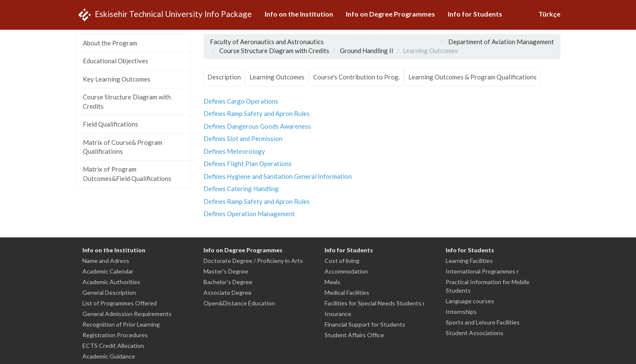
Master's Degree (226, 271)
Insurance (338, 314)
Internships (461, 312)
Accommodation (346, 271)
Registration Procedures (115, 335)
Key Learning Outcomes (117, 79)
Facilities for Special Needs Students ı (374, 303)
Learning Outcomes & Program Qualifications (472, 77)
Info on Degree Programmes (390, 14)
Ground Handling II (367, 51)
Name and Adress (106, 261)
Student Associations (475, 333)
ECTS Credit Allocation (113, 346)
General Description (109, 292)
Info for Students (475, 14)
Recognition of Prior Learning (121, 324)
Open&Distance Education (239, 303)
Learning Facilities (469, 261)
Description (224, 77)
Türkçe (549, 14)
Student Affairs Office (354, 335)
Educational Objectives (116, 61)
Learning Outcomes (277, 77)
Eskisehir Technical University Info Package (164, 15)
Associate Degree (228, 292)
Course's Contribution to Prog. (356, 77)
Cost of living (342, 261)
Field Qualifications (110, 124)
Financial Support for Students (365, 324)
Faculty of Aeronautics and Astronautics (267, 42)
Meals (332, 282)
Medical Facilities (347, 292)
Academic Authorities (111, 282)
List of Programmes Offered (120, 303)
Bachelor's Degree (228, 282)
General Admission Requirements (127, 314)
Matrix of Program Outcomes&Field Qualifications (127, 174)
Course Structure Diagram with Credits (127, 101)
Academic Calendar (108, 271)
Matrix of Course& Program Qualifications (123, 147)
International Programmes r (482, 271)
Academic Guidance (109, 356)
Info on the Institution (299, 14)
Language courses (470, 301)
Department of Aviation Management (501, 42)
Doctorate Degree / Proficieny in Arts (253, 261)
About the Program (110, 43)
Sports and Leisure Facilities (483, 322)
